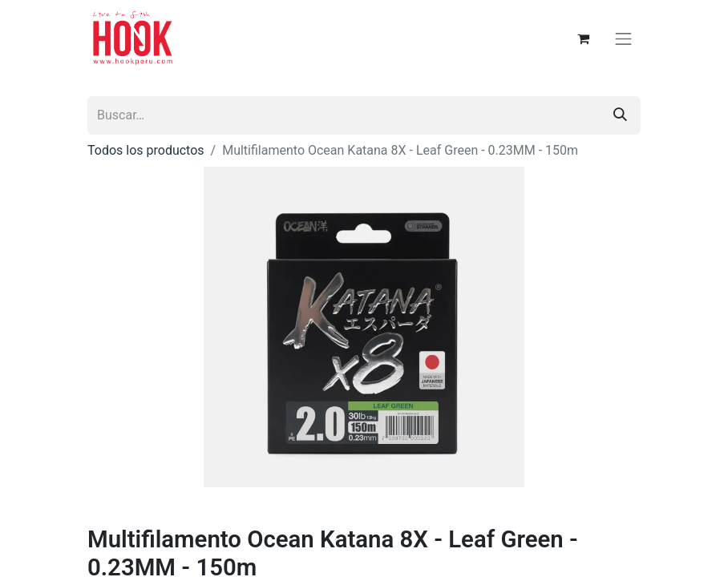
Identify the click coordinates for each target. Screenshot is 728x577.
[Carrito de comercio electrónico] (584, 38)
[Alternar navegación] (624, 38)
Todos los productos (146, 150)
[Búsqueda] (620, 115)
